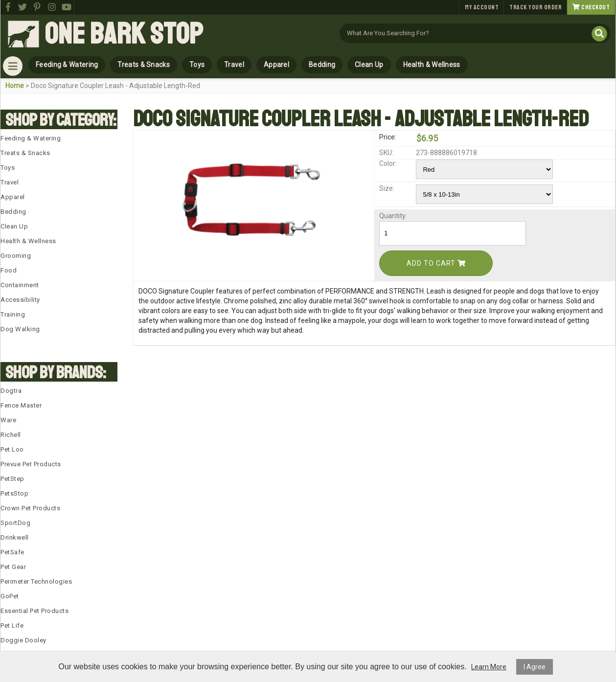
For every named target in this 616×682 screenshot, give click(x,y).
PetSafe (12, 552)
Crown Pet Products (30, 508)
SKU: (386, 153)
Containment (20, 285)
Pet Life (12, 625)
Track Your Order (536, 7)
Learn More (489, 667)
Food (9, 270)
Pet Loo (12, 449)
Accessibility (20, 300)
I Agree (535, 667)
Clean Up (369, 65)
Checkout (591, 7)
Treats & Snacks (144, 65)
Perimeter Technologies (36, 581)
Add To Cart (436, 263)
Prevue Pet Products (31, 464)
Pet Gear (13, 567)
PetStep (12, 479)
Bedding (322, 65)
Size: (387, 188)
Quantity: (393, 216)
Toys (197, 65)
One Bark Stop (124, 34)
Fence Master (21, 405)
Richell (11, 435)
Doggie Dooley (23, 640)
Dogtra (11, 391)
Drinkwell (15, 537)
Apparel (276, 65)
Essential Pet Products (34, 611)
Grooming (16, 256)
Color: (388, 163)
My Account (482, 7)
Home (15, 86)
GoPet (10, 596)
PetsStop (14, 493)
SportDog (15, 523)
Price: (388, 137)
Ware (8, 420)
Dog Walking (20, 329)
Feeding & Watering (67, 65)
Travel (234, 65)
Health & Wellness (432, 65)
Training (13, 314)
